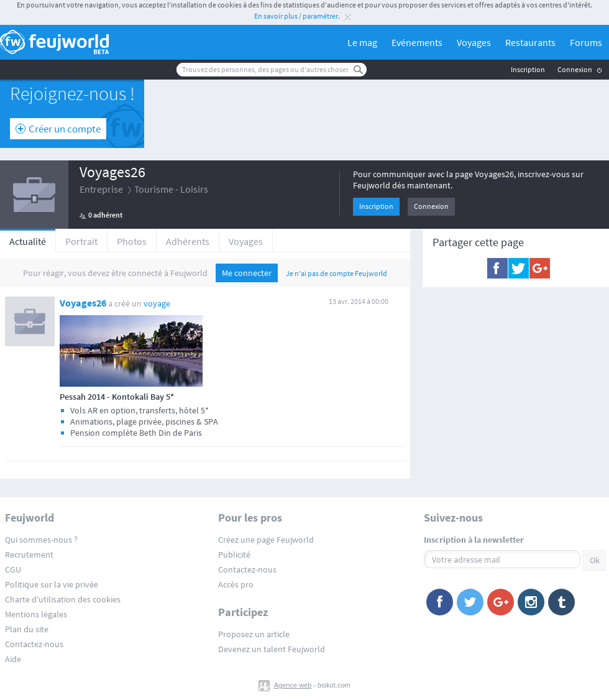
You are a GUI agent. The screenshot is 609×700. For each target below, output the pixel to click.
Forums (586, 42)
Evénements (417, 42)
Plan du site (27, 629)
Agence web (293, 685)
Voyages (474, 42)
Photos (132, 241)
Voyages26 (112, 172)
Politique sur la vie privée (52, 584)
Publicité (234, 555)
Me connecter (247, 273)
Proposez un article (254, 634)
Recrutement (29, 555)
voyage (157, 303)
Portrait (81, 241)
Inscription (528, 69)
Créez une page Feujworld (266, 540)
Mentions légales (36, 614)
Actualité (28, 241)
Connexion (575, 69)
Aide (13, 659)
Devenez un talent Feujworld (272, 649)
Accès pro (236, 584)
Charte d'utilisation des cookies (63, 599)
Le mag (362, 42)
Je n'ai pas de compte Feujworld (337, 273)
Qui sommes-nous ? (41, 540)
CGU (13, 569)
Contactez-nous (34, 644)
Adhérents (188, 241)
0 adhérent (105, 215)
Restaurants (530, 42)
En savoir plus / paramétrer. (297, 16)
